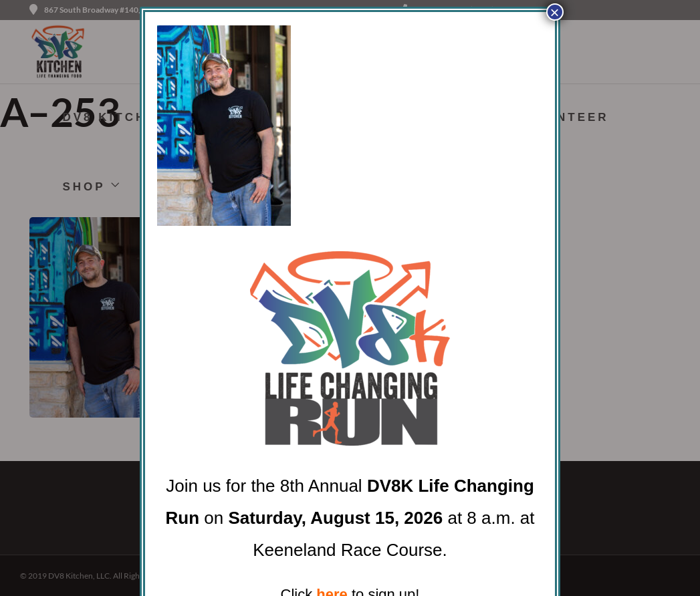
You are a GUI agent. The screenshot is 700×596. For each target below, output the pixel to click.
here (332, 582)
